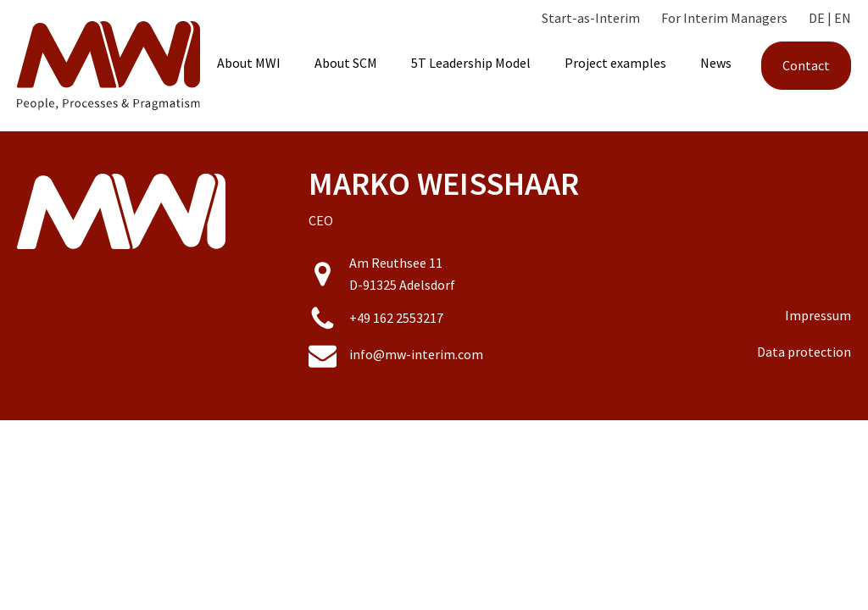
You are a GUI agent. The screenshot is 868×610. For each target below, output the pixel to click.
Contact (806, 65)
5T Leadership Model (471, 63)
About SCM (346, 63)
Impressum (818, 315)
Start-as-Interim (591, 18)
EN (843, 18)
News (716, 63)
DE (817, 18)
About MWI (249, 63)
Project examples (615, 63)
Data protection (804, 352)
